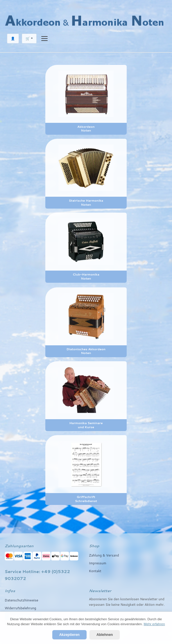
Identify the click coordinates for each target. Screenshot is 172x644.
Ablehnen (105, 635)
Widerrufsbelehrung (20, 608)
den (117, 599)
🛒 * (29, 38)
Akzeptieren (69, 635)
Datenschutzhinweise (21, 600)
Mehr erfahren (154, 624)
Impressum (98, 563)
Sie (108, 604)
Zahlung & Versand (104, 555)
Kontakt (95, 571)
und (162, 599)
